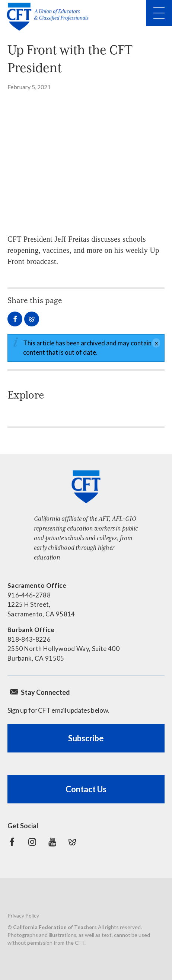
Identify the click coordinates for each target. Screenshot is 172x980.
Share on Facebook (15, 319)
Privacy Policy (23, 915)
